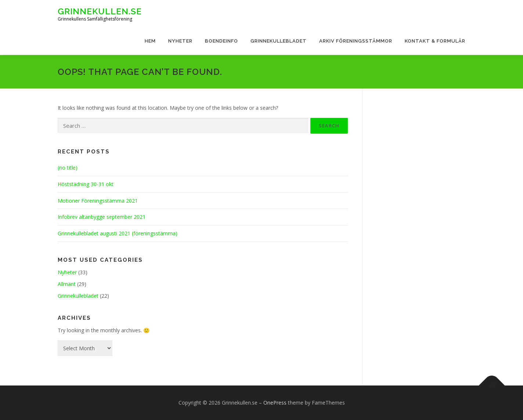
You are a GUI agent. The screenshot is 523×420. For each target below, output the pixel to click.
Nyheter (180, 41)
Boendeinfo (221, 41)
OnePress (275, 403)
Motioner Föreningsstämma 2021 (98, 201)
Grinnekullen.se (100, 11)
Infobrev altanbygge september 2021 (102, 217)
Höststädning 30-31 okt (86, 184)
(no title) (68, 168)
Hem (150, 41)
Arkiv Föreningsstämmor (356, 41)
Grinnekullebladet (279, 41)
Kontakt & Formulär (435, 41)
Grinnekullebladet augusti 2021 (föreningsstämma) (118, 233)
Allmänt (67, 284)
